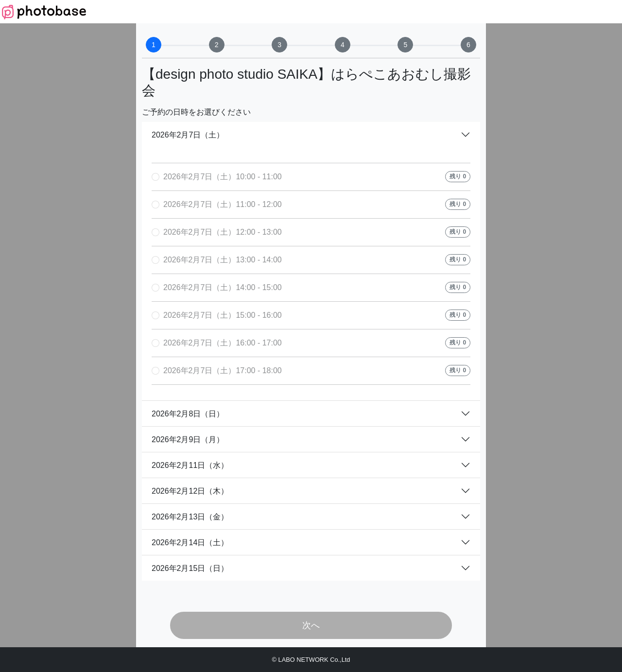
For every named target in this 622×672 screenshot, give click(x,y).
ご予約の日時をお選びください (196, 112)
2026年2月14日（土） (190, 543)
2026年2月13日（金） (190, 517)
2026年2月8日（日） (188, 414)
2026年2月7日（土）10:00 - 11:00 (223, 177)
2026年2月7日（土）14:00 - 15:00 (223, 287)
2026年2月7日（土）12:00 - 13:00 (223, 232)
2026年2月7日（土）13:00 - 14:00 (223, 260)
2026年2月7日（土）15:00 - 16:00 (223, 315)
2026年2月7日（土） (188, 135)
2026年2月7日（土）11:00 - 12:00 (223, 204)
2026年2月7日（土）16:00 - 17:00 (223, 343)
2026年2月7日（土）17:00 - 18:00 (223, 370)
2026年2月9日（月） (188, 439)
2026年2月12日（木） (190, 491)
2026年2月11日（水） (190, 465)
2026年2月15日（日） (190, 568)
